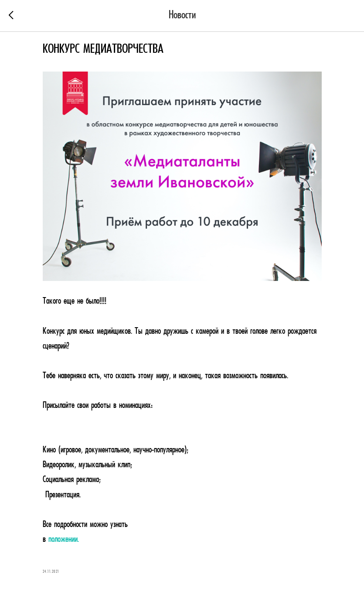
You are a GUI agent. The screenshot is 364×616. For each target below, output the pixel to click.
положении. (64, 540)
